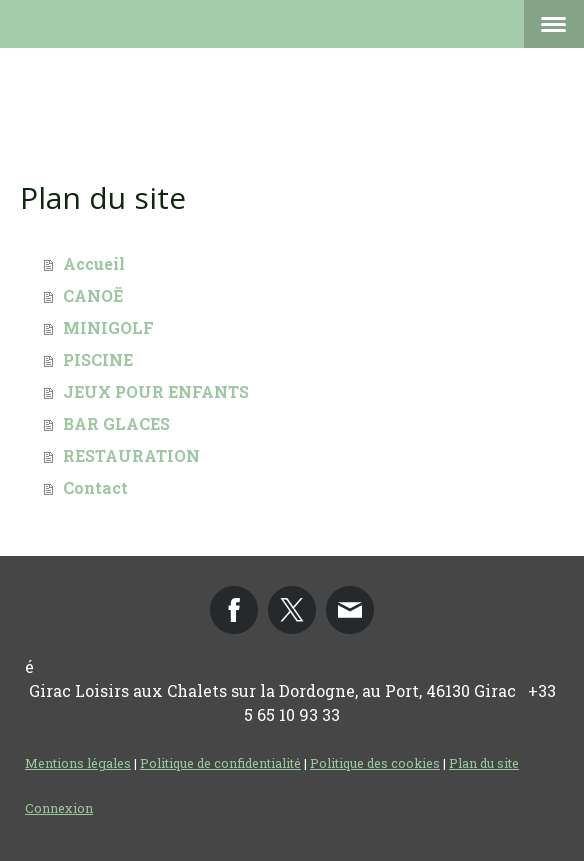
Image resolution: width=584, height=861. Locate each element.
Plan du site (484, 763)
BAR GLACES (116, 423)
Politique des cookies (375, 763)
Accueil (94, 263)
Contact (95, 487)
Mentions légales (78, 763)
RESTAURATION (131, 455)
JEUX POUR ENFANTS (156, 391)
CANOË (93, 295)
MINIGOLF (108, 327)
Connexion (59, 808)
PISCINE (98, 359)
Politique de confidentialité (220, 763)
